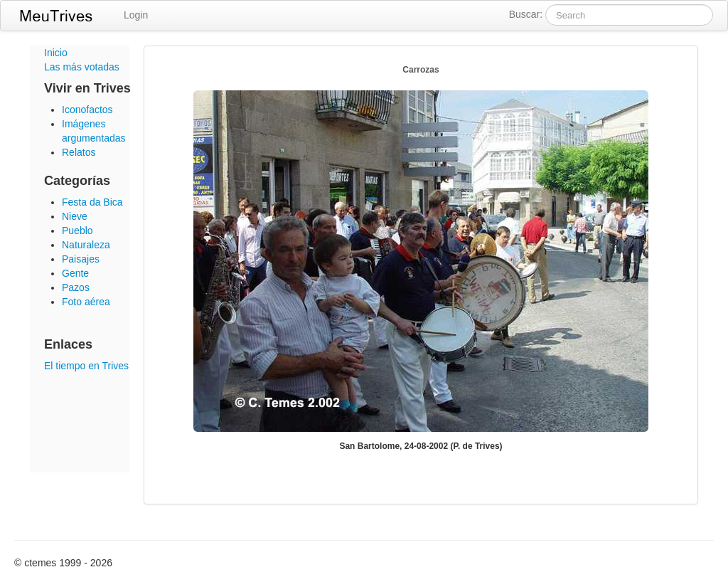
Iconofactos (87, 110)
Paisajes (81, 259)
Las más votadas (82, 67)
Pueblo (77, 231)
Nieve (75, 216)
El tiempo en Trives (86, 366)
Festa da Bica (92, 202)
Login (136, 15)
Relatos (79, 152)
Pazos (76, 287)
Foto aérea (86, 302)
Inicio (56, 53)
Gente (75, 273)
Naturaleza (86, 245)
